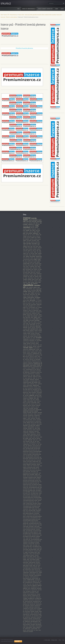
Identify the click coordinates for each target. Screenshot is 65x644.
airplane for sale (30, 397)
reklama (33, 417)
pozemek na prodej (28, 313)
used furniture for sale (37, 388)
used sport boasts (33, 617)
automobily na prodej (26, 447)
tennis (30, 394)
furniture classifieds (29, 385)
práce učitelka (29, 535)
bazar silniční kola (34, 469)
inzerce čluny (29, 238)
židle (35, 441)
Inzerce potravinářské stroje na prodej (34, 487)
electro (35, 398)
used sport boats (27, 606)
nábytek (25, 243)
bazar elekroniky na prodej (30, 499)
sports (32, 296)
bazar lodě (25, 238)
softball (24, 394)
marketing (28, 384)
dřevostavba (25, 310)
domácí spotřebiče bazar (32, 443)
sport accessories (39, 392)
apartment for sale (26, 349)
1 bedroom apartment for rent (34, 577)
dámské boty (37, 277)
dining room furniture (26, 295)
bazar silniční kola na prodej (31, 467)
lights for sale (30, 390)
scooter (30, 584)
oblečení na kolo (33, 272)
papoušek (29, 251)
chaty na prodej (38, 230)
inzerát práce (33, 407)
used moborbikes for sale (29, 583)
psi (36, 251)
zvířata (40, 251)
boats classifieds (39, 341)
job (32, 382)
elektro (39, 245)
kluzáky (27, 323)
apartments (31, 287)
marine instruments (32, 339)
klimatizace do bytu (34, 509)
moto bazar (31, 437)
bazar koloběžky (32, 474)
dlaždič (40, 252)
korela (37, 275)
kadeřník (31, 545)
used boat (29, 292)
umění (29, 493)
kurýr (37, 565)
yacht (29, 329)
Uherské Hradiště (34, 403)
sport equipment (34, 392)
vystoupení (32, 252)
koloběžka (36, 474)
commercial (36, 330)
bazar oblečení (34, 241)
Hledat (63, 3)
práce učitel (25, 535)
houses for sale (31, 358)
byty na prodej (32, 300)
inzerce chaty (25, 417)
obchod (38, 549)
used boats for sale (34, 329)
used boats (25, 292)
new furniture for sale (31, 388)
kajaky (40, 279)
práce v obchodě (26, 549)
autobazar (37, 235)
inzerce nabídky (35, 545)
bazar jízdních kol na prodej (32, 477)
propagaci (26, 552)
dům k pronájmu (30, 262)
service (36, 384)
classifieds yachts (27, 621)
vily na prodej (33, 309)
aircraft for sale (25, 397)
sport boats (33, 292)
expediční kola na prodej (32, 479)
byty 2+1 (30, 302)
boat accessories (33, 335)
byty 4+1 (34, 303)
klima (27, 511)
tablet (31, 400)
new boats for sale (28, 616)
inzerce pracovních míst (31, 410)
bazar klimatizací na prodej (36, 506)
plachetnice (27, 239)
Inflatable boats (35, 585)
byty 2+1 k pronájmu (34, 261)
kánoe (26, 281)
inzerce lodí (34, 236)
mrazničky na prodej (29, 503)
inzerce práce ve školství (35, 535)
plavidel (40, 440)
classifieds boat (28, 338)
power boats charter (32, 342)
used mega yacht (28, 591)
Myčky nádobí (38, 430)
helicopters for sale (26, 398)
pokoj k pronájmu (34, 305)
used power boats (38, 328)
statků (39, 567)
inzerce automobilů (28, 424)
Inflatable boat (39, 585)
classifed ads (33, 368)
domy (34, 223)
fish (36, 341)
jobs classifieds (31, 632)
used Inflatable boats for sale (35, 587)
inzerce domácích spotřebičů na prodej (29, 508)
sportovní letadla (31, 320)
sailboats (29, 293)
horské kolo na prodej (36, 466)
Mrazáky (39, 428)
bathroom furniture (37, 293)
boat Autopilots (33, 624)
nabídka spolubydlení (30, 401)
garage (26, 378)
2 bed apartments (38, 574)
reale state (28, 379)
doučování (36, 282)
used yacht (40, 332)
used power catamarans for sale (32, 594)
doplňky (32, 265)
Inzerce (29, 316)
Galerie (62, 9)
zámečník (31, 557)
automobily (33, 282)
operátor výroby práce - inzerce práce (34, 562)
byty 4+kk (37, 303)
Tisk (64, 640)
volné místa (25, 414)
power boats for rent (28, 590)
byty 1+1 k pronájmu (28, 261)
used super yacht (34, 591)
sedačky (24, 245)
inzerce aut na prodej (36, 446)
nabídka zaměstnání (31, 427)
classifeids (25, 343)
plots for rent (25, 581)
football (30, 392)
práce (35, 232)
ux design (30, 554)
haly (32, 310)
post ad (27, 571)
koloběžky (25, 434)
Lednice (36, 428)
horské (31, 466)
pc (29, 266)
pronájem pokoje (39, 305)
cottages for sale (35, 377)
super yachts (33, 343)
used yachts (40, 330)
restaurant (37, 368)
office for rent (39, 369)
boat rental (32, 336)
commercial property (29, 289)
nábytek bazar (30, 446)
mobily (34, 246)
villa (34, 359)
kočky (37, 251)
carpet (26, 388)
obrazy (24, 256)
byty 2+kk (33, 302)
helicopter (27, 299)
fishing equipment (32, 341)
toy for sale (29, 391)
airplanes (35, 397)
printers (34, 400)
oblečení (25, 240)
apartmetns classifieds (30, 630)
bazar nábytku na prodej (32, 490)
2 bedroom (34, 627)
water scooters (37, 333)
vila (32, 319)
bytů (29, 436)
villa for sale (31, 359)
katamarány (25, 412)
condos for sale (27, 577)
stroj (29, 254)
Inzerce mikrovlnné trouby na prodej (28, 500)
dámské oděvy (36, 265)
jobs (32, 284)
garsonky (28, 300)
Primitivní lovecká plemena (24, 48)
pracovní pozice (33, 434)
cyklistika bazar (29, 464)
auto (29, 235)
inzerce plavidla (31, 408)
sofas (36, 295)
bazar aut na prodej (36, 457)
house (24, 361)
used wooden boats (36, 613)
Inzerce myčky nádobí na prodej (35, 496)
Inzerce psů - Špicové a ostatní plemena (9, 17)
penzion (29, 258)
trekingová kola (25, 479)
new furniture (31, 387)
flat (34, 609)
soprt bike (25, 584)
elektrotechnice (25, 544)
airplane (27, 320)
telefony (31, 268)
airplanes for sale (39, 397)
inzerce (27, 218)
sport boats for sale (32, 604)
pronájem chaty (31, 232)
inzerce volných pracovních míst (30, 421)
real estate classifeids (36, 348)
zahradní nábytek (26, 255)
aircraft (24, 320)
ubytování (27, 256)
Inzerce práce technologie (37, 541)
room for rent (27, 357)
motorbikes (25, 290)
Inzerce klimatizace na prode (27, 506)
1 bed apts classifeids (34, 629)
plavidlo (36, 238)
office (35, 369)
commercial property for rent (30, 369)
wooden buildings (38, 359)
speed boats (32, 606)
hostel (30, 319)
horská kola (27, 271)
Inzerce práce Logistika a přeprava (28, 564)
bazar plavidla (36, 408)
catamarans (36, 332)
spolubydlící (25, 401)
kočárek (38, 278)
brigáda (39, 282)
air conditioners (36, 296)
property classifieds (33, 365)
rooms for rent (32, 357)
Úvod (18, 9)
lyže (24, 248)
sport (26, 248)
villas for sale (36, 358)
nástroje (30, 255)
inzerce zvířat (25, 251)
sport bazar (34, 420)
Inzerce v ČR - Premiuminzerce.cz (29, 9)
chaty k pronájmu (26, 232)
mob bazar (37, 437)
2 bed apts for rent (38, 355)
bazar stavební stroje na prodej (33, 483)
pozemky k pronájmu (30, 315)
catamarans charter (32, 597)
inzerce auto (25, 454)
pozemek (38, 262)
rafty (24, 281)
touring (33, 584)
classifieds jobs (32, 384)
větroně (24, 323)
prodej (29, 272)
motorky (29, 282)
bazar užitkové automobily (29, 456)
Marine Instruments (38, 624)
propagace (36, 417)
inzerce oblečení (29, 241)
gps (32, 338)
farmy (31, 264)
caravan (40, 630)
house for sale (27, 359)
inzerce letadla (39, 322)
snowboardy (36, 281)
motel (26, 258)
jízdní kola (27, 249)
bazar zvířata (31, 281)
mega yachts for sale (34, 590)
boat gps (34, 338)
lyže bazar (31, 271)
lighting (26, 390)
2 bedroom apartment (29, 627)
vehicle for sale (30, 585)
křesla (31, 441)
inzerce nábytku (34, 243)
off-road (40, 584)
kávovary (37, 246)
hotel (24, 258)
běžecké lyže (40, 248)
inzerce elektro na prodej (38, 499)
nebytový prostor (34, 229)
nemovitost (29, 229)
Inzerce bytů (38, 443)
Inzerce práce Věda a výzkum (27, 547)
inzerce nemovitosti (34, 316)
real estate (26, 348)
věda (29, 548)
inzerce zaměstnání (29, 233)
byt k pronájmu (30, 306)
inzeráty (34, 218)
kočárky (35, 278)
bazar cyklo (25, 466)
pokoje (27, 305)
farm (39, 378)
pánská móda (33, 242)
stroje (27, 254)
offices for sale (30, 367)
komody (39, 243)
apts (39, 578)
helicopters (31, 299)
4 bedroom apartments (34, 352)
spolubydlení (37, 400)
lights (24, 390)
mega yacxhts (30, 619)
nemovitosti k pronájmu (38, 264)
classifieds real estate (31, 580)
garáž (26, 316)
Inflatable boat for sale (33, 610)
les (31, 444)
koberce (30, 245)
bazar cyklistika (25, 477)
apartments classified (35, 578)
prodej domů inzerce (28, 570)
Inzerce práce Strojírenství (36, 554)
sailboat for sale (25, 626)
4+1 (32, 303)
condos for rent (39, 346)
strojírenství (35, 557)
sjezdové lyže (35, 248)
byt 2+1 (27, 307)
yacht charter (25, 336)
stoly (33, 441)
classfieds (28, 400)
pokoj (30, 305)
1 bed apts (37, 349)
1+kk (38, 300)
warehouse (29, 368)
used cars (34, 289)
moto (40, 235)
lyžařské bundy (39, 274)
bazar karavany (25, 450)
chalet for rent (25, 377)
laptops (38, 398)
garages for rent (35, 581)
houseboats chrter (26, 345)
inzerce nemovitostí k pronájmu (28, 420)
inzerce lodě (38, 236)
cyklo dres (31, 274)
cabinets (39, 295)
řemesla (40, 275)
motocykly (25, 236)
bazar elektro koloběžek (35, 473)
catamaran (37, 343)
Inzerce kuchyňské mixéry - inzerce (35, 518)
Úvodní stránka (47, 640)
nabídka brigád (28, 284)
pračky (32, 269)
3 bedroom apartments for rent (34, 573)
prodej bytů (36, 411)
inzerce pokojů (40, 412)
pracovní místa (39, 410)
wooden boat (35, 345)
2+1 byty (36, 302)
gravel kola (38, 467)
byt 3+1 (37, 307)
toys (39, 390)
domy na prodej (26, 226)
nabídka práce (30, 440)
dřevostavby (37, 309)
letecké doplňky (37, 320)
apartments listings (37, 607)
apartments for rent (31, 355)
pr (27, 418)
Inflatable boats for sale (27, 587)
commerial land (25, 609)
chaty (31, 230)
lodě (24, 265)
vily (28, 310)
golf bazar (33, 279)
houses (39, 287)
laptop (36, 266)
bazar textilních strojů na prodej (35, 482)
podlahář (24, 254)
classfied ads (32, 395)
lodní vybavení (28, 441)
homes (24, 358)
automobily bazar (33, 424)
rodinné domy (28, 309)
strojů (27, 487)
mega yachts (29, 343)
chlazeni (30, 509)
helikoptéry (25, 322)
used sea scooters (31, 600)
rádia (37, 325)
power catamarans (29, 346)
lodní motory (38, 438)
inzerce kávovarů (29, 515)
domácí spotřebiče (28, 269)
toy (41, 390)
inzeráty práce (38, 405)
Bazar (41, 444)
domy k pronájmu (32, 226)
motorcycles (29, 290)
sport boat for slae (27, 617)
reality (37, 226)
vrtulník (32, 322)
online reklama (38, 418)
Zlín (26, 403)
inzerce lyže (39, 271)
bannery (29, 418)
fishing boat (28, 330)
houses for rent (34, 361)
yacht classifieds (38, 339)
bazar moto (25, 462)
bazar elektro (30, 428)
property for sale (37, 364)
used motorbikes (34, 290)
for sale (38, 365)
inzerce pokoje (25, 306)
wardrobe (25, 296)
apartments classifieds (32, 574)
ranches (24, 379)
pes (32, 251)
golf (38, 269)
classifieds (28, 285)
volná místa (31, 567)
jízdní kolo (37, 279)
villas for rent (39, 361)
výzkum (31, 548)
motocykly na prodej (35, 462)
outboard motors (28, 613)
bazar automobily (39, 424)
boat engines (32, 611)
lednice (40, 246)
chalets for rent (38, 375)
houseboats (25, 333)
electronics (31, 398)
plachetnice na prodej (37, 239)
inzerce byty (39, 222)
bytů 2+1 (37, 440)
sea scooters (33, 333)
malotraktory (40, 254)
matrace (24, 443)
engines (32, 613)
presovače (25, 515)
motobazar (35, 414)
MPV (38, 444)
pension (39, 381)
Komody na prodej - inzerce (34, 495)
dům (34, 225)
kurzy (26, 252)
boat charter (39, 335)
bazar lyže (35, 271)
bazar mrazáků (35, 503)
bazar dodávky (30, 454)
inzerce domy (37, 224)
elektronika (25, 246)
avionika (40, 319)
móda (26, 446)
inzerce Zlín (29, 403)
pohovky (24, 495)
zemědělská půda (34, 313)
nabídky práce (35, 233)
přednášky (27, 438)
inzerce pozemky (26, 223)
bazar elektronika (37, 427)
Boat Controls (33, 620)
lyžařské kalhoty (26, 275)
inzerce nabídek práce (36, 538)
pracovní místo (26, 411)
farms (37, 378)
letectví (37, 319)
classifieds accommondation (27, 382)
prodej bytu (29, 417)
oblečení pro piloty (32, 326)
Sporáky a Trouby (26, 431)
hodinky (26, 278)
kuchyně (38, 441)
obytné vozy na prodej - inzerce (33, 450)
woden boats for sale (30, 603)
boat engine (37, 611)
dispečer (34, 565)
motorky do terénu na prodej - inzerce (34, 459)
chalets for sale (30, 377)
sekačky (36, 254)
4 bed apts (28, 352)
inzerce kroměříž (26, 404)
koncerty (30, 438)
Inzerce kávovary (37, 513)
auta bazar (27, 437)
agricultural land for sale (31, 374)
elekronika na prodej (31, 502)
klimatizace (36, 269)
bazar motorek (25, 415)
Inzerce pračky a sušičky (32, 511)
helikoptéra (35, 322)
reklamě (28, 560)
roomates (36, 357)
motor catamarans (32, 593)
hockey (32, 391)
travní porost (33, 444)
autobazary (38, 433)
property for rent (31, 364)
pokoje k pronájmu (30, 414)
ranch (41, 378)
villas (24, 289)
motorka (24, 408)
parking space (37, 379)
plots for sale (25, 374)
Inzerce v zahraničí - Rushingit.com (45, 9)
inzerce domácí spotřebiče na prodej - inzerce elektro (33, 505)
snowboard (40, 281)
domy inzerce (33, 405)
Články (57, 9)
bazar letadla (27, 325)
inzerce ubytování (32, 256)
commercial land (37, 374)
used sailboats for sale (31, 598)
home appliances (38, 297)
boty (34, 277)
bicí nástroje (39, 255)
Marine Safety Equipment (34, 621)
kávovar (29, 518)
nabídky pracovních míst (27, 407)
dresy (24, 274)
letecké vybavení (33, 325)
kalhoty (40, 265)
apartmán (32, 258)
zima (29, 275)
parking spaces (32, 379)
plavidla (33, 238)
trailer (24, 342)
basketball (27, 394)
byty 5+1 (24, 305)
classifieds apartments (38, 571)
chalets (24, 299)
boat (38, 290)
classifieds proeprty (28, 629)
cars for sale (25, 585)
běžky (24, 249)
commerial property (38, 580)
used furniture (36, 387)
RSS (60, 640)
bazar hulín (29, 405)
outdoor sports (37, 395)
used (32, 616)
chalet (32, 375)
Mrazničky (25, 430)
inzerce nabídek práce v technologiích (34, 542)
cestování (39, 318)
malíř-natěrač (25, 277)
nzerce (40, 462)
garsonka (25, 300)
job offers (25, 385)
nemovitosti (27, 227)
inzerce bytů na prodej (26, 259)
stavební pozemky (32, 312)
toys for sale (25, 391)
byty (37, 223)
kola (39, 325)
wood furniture (29, 296)
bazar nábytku (29, 243)
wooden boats (25, 335)
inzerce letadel (33, 323)
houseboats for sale (34, 588)
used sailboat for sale (38, 598)
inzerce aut (33, 235)
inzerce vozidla (36, 423)
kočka (34, 251)
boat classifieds (39, 338)
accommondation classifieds (34, 381)
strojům (34, 489)
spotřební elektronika (26, 268)
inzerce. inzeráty (26, 539)
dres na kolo (27, 274)
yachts (29, 335)
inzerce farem (35, 567)
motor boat (29, 328)
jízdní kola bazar (34, 464)
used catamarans (36, 616)
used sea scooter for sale (28, 601)
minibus (37, 630)
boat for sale (25, 328)
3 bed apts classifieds (32, 626)
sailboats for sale (38, 597)
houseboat (29, 333)
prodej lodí (29, 265)
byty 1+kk (36, 570)
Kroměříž (38, 403)
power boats (37, 292)
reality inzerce (32, 228)
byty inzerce (31, 223)
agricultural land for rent (27, 375)
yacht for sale (29, 596)
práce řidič (31, 565)
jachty (24, 441)
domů (29, 277)
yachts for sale (26, 600)
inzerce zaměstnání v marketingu (35, 560)
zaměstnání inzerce (38, 421)
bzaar (29, 539)
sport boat (37, 342)
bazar (26, 220)
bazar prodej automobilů (29, 457)
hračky (41, 278)
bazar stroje (37, 480)
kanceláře (35, 262)
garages (34, 375)
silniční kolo (39, 249)
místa (39, 545)
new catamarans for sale (36, 601)
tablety (31, 246)
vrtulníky (29, 322)
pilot (28, 326)
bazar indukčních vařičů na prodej (34, 524)
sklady (30, 310)
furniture (32, 293)
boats (40, 290)
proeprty (27, 358)
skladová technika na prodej (33, 486)
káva (26, 518)
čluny (26, 265)
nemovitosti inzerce (37, 415)
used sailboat (25, 329)
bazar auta (32, 423)
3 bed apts (37, 351)
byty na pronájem (34, 412)
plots (41, 372)
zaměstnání (25, 410)
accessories (38, 299)
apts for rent (39, 352)
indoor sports (27, 395)
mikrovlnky (36, 500)
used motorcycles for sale (37, 583)
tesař (35, 438)
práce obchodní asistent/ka (33, 549)
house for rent (30, 362)
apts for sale (29, 351)
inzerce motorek (29, 236)
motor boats (33, 328)
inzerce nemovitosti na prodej (36, 568)
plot (30, 372)
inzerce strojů (32, 254)
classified (25, 384)
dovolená (35, 318)
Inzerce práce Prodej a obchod (37, 548)
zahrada (31, 277)
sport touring (36, 584)
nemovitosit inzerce (31, 415)
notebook (39, 266)
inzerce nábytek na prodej (34, 493)
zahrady (34, 315)
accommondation (26, 381)
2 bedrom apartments (32, 571)
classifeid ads (40, 384)
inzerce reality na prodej (32, 425)
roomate (39, 357)
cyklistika (28, 466)
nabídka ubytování (26, 319)
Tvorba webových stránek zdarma (7, 641)
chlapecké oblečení (31, 278)
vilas (29, 609)
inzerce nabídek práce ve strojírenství (29, 555)
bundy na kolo (38, 272)
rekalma (39, 552)
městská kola (39, 477)
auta (31, 235)
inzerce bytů (34, 222)
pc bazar (27, 266)
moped (28, 584)
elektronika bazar (35, 268)
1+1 (36, 300)
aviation (34, 299)
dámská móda (28, 242)
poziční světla (25, 326)
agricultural (38, 372)
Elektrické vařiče (31, 431)
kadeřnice (28, 545)
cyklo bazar (38, 464)
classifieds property (26, 573)
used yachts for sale (30, 332)
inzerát (34, 440)
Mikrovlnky (34, 430)
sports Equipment (35, 390)
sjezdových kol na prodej (32, 463)
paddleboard (25, 427)
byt (39, 223)
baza (40, 446)
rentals (38, 345)
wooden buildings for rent (36, 362)
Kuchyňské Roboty (32, 433)
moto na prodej (39, 460)
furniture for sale (26, 387)
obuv (33, 428)
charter (29, 336)
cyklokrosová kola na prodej (27, 469)
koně (28, 281)
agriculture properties (33, 371)
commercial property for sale (37, 367)
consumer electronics (31, 297)
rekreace (32, 318)
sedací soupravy (34, 245)
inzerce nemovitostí (33, 220)
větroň (30, 323)
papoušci (32, 275)
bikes (39, 581)
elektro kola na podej (30, 476)
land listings (27, 607)
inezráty (34, 437)
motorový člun (32, 239)
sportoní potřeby (28, 472)
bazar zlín (36, 404)
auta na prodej (35, 436)
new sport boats (39, 617)
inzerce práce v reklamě (37, 551)
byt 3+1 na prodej (28, 303)
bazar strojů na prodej (31, 480)
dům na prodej (25, 262)
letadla (34, 319)
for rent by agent (31, 575)
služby (35, 252)
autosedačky (25, 279)
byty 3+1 (39, 261)
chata (35, 258)
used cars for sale (39, 289)
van (34, 630)
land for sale (27, 372)
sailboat (26, 293)
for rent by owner (26, 575)
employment (35, 284)
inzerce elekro (37, 508)
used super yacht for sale (27, 620)
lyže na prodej (25, 272)
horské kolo (35, 249)
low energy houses (28, 361)
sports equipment (37, 391)
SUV (36, 444)
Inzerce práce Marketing (31, 558)
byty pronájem (29, 412)
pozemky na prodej (26, 264)
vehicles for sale (26, 632)
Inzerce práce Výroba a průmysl (28, 561)
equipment (33, 394)
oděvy (24, 446)
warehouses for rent (26, 371)
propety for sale (30, 581)
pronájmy (31, 436)
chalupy (34, 230)
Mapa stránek (55, 640)
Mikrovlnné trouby (29, 430)
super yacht (25, 332)
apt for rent (25, 354)
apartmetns (25, 580)
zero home (32, 609)
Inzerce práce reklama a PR (29, 551)
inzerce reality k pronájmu (27, 568)
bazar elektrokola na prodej (37, 476)
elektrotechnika (25, 542)
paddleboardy (38, 425)
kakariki (35, 275)
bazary (27, 408)
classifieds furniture (36, 385)
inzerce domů (31, 411)
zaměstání (28, 434)
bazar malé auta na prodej (29, 449)
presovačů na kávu (35, 515)
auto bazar (25, 423)
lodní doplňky (25, 440)
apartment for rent (36, 354)
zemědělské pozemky (26, 444)
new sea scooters (27, 611)
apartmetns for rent (30, 354)
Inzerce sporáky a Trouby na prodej (32, 525)
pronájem (35, 259)
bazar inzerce (25, 282)
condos (27, 287)
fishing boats (32, 330)
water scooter (27, 610)
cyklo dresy (35, 274)
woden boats (35, 346)
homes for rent (25, 362)
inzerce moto (37, 407)
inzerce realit (29, 222)
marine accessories (30, 623)
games (40, 395)
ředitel (24, 538)
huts (24, 607)
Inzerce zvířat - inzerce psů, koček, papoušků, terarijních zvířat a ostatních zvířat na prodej (37, 15)
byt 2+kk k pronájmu (32, 307)
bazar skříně (28, 495)
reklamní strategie (26, 554)
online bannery (33, 418)
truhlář (33, 438)
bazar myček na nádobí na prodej (28, 498)
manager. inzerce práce (29, 538)
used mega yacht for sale (37, 619)
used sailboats (25, 598)
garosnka (32, 259)
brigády (24, 284)
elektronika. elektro (26, 522)
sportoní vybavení (33, 472)
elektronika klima (26, 509)
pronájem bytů (30, 224)
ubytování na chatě (39, 258)
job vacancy (36, 382)
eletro (36, 502)
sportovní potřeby (30, 248)
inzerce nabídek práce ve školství (36, 534)
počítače (29, 246)
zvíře (24, 252)
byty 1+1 (35, 306)
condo (27, 355)
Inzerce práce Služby (31, 544)
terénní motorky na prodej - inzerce (31, 460)
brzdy (41, 325)
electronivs (25, 400)
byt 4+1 (40, 303)
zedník (38, 252)
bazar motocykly (26, 463)
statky (33, 264)
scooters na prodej (32, 470)
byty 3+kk (33, 570)
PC (36, 433)
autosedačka (29, 279)
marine (29, 588)
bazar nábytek (28, 492)
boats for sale (38, 326)
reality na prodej (28, 318)
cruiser (27, 443)
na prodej (40, 493)
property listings (31, 607)
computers (25, 297)
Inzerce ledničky (31, 526)
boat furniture (36, 336)
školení (28, 252)
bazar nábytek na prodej (34, 492)
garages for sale (30, 378)
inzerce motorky (29, 462)
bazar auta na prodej (37, 449)
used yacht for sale (26, 341)
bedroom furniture (32, 295)
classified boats (25, 619)
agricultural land (34, 372)
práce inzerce (25, 425)
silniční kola (31, 249)
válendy (27, 245)
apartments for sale (32, 349)
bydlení (35, 401)
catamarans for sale (35, 596)
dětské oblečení (38, 242)
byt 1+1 (27, 302)
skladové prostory (36, 310)
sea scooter (31, 345)
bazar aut (28, 423)
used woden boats (36, 603)
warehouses (25, 368)
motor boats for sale (36, 623)
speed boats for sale (37, 606)
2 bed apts (33, 351)
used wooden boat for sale (34, 614)
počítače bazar (32, 266)
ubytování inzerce (39, 256)
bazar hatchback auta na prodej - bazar (35, 453)
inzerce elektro (25, 428)
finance (39, 382)
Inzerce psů (59, 15)
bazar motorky (39, 414)
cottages (34, 378)
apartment (35, 287)
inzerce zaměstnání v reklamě (33, 552)
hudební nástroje (34, 255)
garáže (37, 315)
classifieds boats (26, 339)
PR (24, 552)
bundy (24, 266)
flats (36, 609)
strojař (28, 557)
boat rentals (27, 342)
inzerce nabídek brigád (29, 531)
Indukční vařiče (37, 431)
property (31, 348)
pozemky (28, 230)
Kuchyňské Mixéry (26, 433)
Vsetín (30, 404)
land (37, 371)
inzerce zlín (33, 404)
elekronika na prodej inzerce (30, 513)
